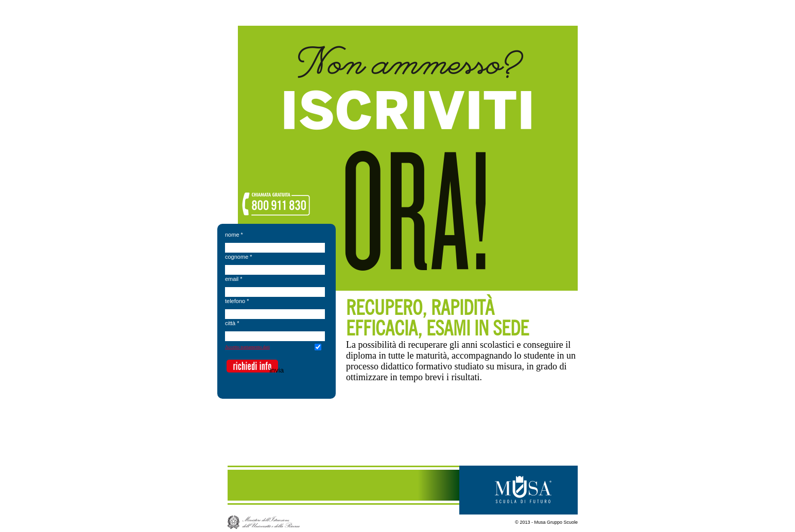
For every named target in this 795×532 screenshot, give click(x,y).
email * (234, 279)
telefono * (237, 301)
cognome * (239, 257)
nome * (234, 235)
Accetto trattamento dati (247, 347)
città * (232, 323)
